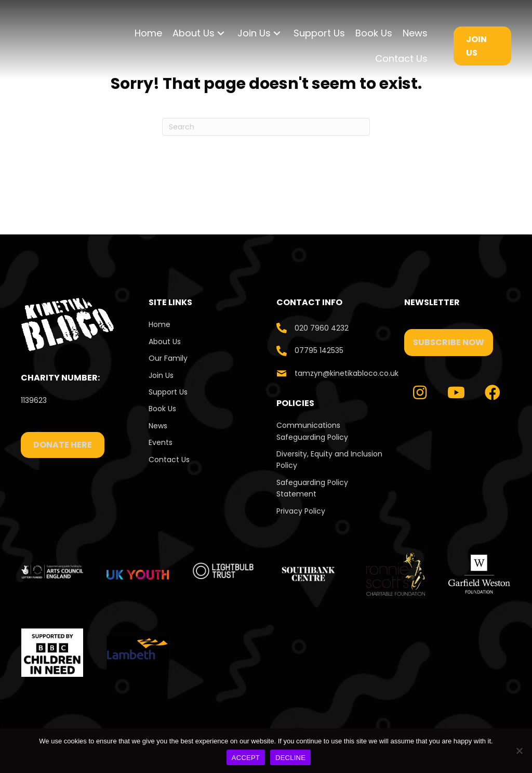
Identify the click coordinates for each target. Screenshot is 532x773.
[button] (221, 34)
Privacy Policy (301, 511)
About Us (165, 342)
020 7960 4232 (322, 328)
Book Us (162, 409)
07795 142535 (319, 350)
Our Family (168, 358)
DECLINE (290, 758)
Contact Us (170, 460)
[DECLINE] (519, 751)
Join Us (161, 375)
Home (159, 324)
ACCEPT (246, 758)
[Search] (266, 127)
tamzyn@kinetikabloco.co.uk (347, 373)
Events (161, 442)
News (158, 426)
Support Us (168, 392)
